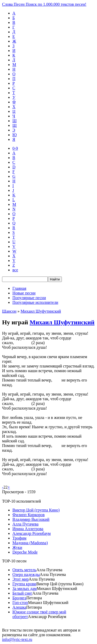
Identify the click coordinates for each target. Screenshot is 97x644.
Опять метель (24, 570)
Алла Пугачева (25, 524)
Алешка (19, 607)
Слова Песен (44, 4)
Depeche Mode (25, 552)
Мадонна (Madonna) (30, 543)
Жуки (17, 547)
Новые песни (24, 293)
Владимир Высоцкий (31, 519)
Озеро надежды (26, 574)
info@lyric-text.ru (17, 639)
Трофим (19, 538)
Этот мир (21, 579)
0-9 (15, 148)
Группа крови (24, 584)
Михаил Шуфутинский (41, 311)
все (15, 270)
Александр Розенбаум (32, 533)
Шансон (9, 311)
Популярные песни (29, 298)
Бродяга (19, 598)
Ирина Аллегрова (28, 529)
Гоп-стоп (20, 603)
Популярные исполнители (35, 302)
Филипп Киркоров (29, 515)
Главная (19, 288)
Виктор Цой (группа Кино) (36, 510)
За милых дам (25, 589)
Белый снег (22, 593)
